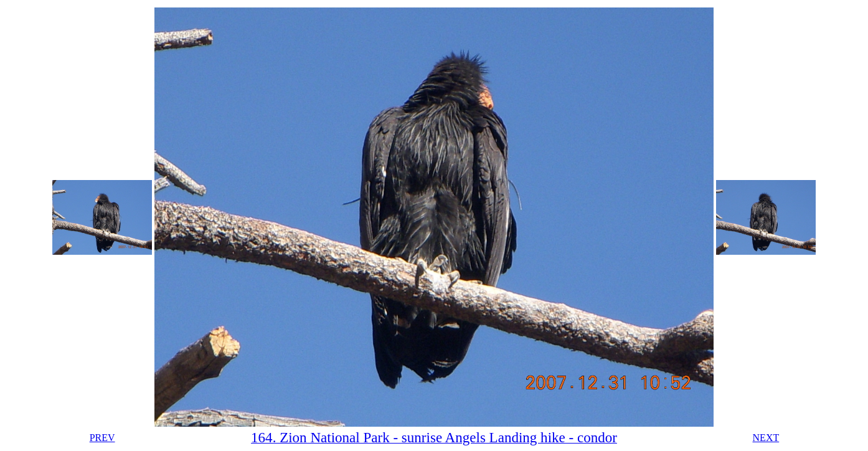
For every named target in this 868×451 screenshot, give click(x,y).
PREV (102, 438)
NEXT (766, 438)
